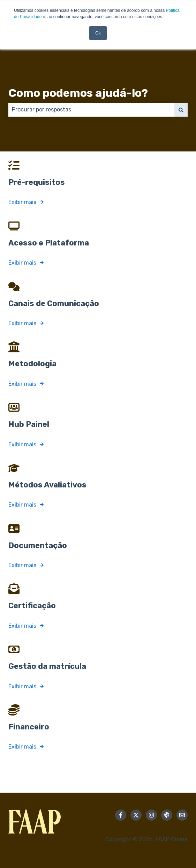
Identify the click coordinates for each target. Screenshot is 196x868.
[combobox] (91, 110)
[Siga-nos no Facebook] (121, 815)
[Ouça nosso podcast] (167, 815)
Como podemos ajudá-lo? (78, 93)
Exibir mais (22, 202)
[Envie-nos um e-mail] (182, 815)
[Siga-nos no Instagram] (151, 815)
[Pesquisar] (181, 110)
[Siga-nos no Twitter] (136, 815)
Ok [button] (98, 33)
